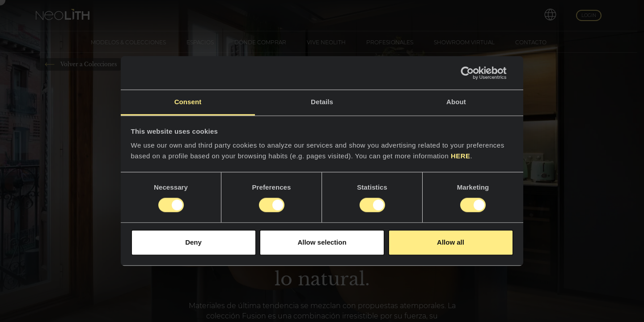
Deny (193, 242)
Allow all (451, 242)
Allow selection (322, 242)
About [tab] (456, 102)
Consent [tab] (188, 102)
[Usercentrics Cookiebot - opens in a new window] (474, 73)
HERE (461, 156)
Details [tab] (322, 102)
